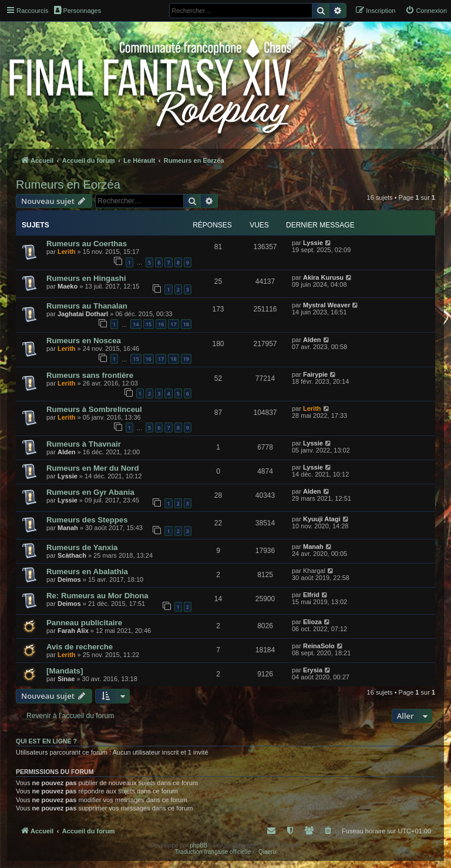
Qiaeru (267, 852)
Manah (68, 528)
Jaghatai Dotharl (83, 314)
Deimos (69, 579)
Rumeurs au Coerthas (87, 244)
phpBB (198, 845)
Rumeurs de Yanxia (82, 547)
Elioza (312, 622)
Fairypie (315, 374)
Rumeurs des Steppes (87, 520)
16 (161, 324)
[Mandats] (65, 671)
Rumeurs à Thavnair (84, 444)
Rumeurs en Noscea (84, 341)
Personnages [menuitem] (78, 10)
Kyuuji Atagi (322, 519)
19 (186, 359)
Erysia (313, 670)
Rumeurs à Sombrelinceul (94, 409)
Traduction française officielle (213, 852)
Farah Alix (73, 631)
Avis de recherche (80, 647)
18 (186, 324)
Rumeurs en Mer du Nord (93, 468)
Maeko (68, 286)
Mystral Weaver (327, 305)
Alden (312, 340)
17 (173, 324)
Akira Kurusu (323, 277)
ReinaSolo (319, 646)
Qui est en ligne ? (46, 741)
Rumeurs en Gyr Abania (90, 492)
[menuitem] (426, 11)
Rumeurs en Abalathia (87, 572)
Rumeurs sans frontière (90, 375)
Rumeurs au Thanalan (87, 306)
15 (149, 324)
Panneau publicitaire (84, 623)
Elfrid (311, 595)
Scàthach (72, 555)
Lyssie (313, 243)
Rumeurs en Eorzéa (68, 185)
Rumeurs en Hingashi (86, 278)
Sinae (66, 679)
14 (136, 324)
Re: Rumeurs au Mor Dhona (97, 596)
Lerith (67, 252)
